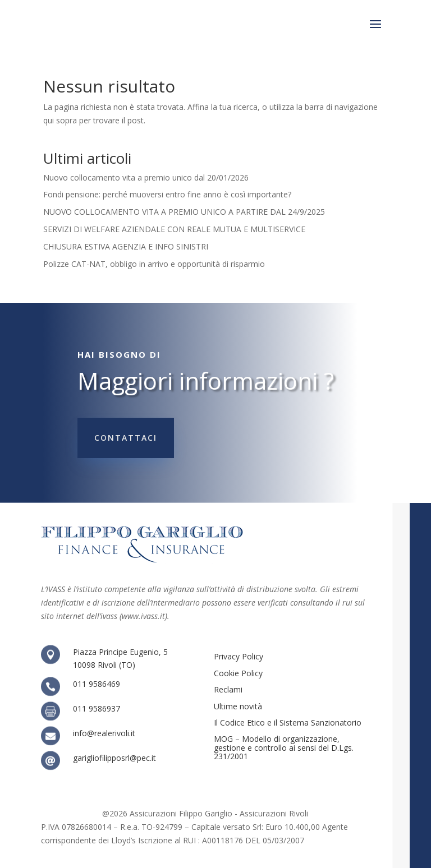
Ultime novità (238, 706)
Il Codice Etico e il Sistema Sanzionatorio (288, 722)
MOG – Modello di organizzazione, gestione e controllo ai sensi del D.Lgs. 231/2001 (284, 747)
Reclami (228, 689)
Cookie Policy (238, 673)
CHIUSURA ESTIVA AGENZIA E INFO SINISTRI (126, 246)
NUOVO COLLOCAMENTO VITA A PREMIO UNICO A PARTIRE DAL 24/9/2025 (184, 212)
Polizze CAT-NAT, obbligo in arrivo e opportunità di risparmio (154, 264)
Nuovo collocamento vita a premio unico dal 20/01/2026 (146, 177)
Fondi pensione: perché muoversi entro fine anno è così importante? (167, 194)
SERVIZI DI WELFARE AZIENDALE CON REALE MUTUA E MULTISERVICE (174, 229)
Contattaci (126, 438)
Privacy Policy (239, 656)
